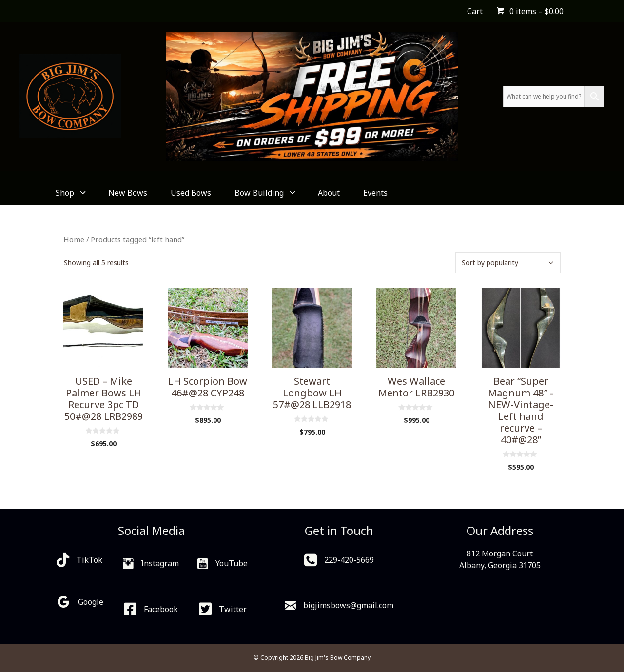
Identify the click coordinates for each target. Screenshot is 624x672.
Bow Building (264, 193)
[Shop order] (508, 263)
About (329, 193)
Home (74, 239)
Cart (475, 11)
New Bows (128, 193)
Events (375, 193)
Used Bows (191, 193)
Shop (70, 193)
